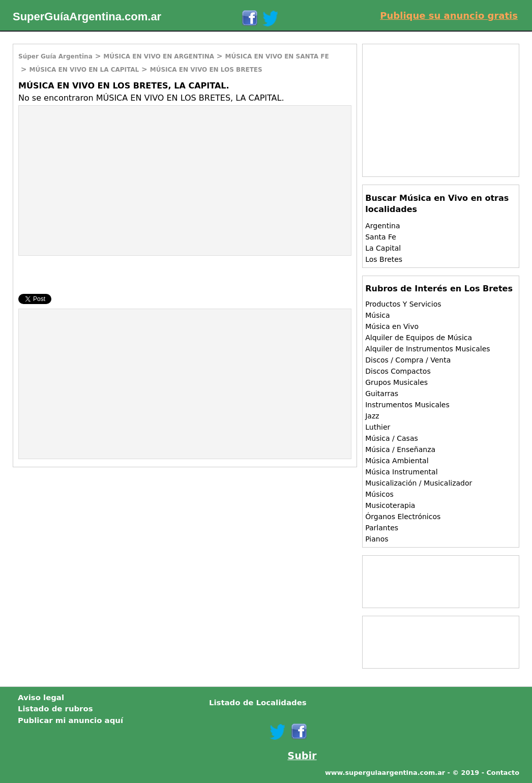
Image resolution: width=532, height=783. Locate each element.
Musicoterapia (390, 505)
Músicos (379, 494)
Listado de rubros (55, 709)
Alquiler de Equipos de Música (419, 338)
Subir (302, 756)
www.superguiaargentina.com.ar (385, 773)
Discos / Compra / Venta (408, 360)
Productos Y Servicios (403, 304)
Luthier (378, 427)
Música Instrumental (401, 472)
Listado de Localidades (258, 703)
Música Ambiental (397, 461)
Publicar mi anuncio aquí (70, 720)
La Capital (383, 248)
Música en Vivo (392, 326)
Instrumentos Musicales (407, 405)
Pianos (377, 539)
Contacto (503, 773)
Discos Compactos (398, 371)
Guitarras (382, 394)
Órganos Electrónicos (403, 517)
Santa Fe (381, 237)
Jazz (372, 416)
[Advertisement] (104, 179)
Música (377, 315)
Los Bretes (384, 259)
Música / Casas (392, 438)
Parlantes (382, 528)
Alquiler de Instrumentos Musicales (427, 349)
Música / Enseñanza (400, 449)
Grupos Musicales (396, 382)
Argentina (382, 226)
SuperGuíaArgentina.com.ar (87, 17)
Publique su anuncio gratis (449, 16)
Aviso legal (41, 698)
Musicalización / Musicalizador (419, 483)
